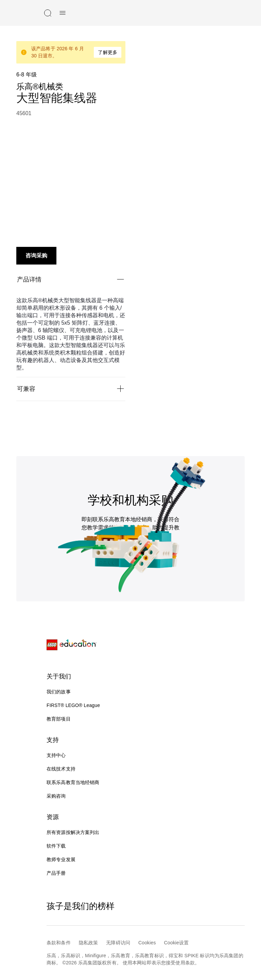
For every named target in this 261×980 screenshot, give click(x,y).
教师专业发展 (61, 859)
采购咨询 (56, 796)
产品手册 (56, 873)
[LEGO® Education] (72, 645)
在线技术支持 (66, 769)
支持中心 (56, 755)
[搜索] (48, 13)
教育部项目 (59, 719)
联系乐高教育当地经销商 (73, 782)
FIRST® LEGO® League (73, 705)
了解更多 (108, 52)
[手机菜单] (63, 13)
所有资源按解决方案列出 (73, 832)
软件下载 (56, 846)
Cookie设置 (177, 943)
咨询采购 (36, 256)
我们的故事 (59, 692)
